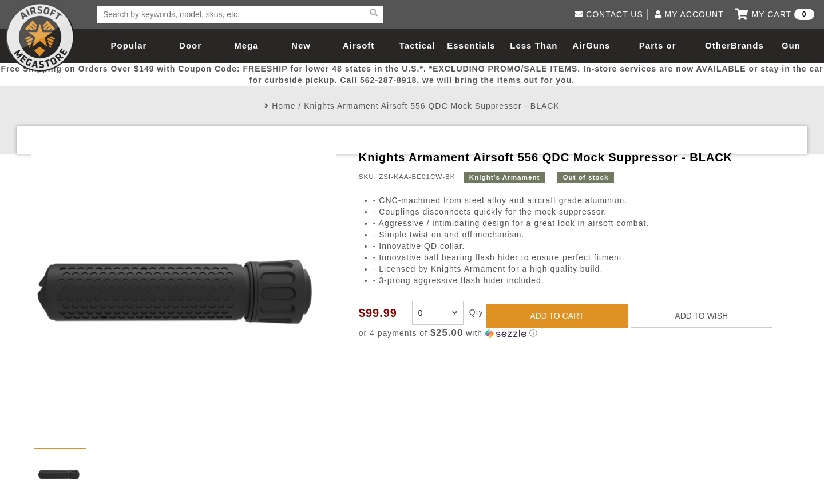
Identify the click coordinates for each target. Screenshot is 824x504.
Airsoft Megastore (40, 37)
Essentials (471, 45)
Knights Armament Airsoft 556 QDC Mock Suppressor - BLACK (432, 106)
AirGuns (591, 45)
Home (284, 106)
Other (718, 45)
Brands (747, 45)
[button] (576, 333)
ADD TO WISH (701, 316)
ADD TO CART (557, 316)
